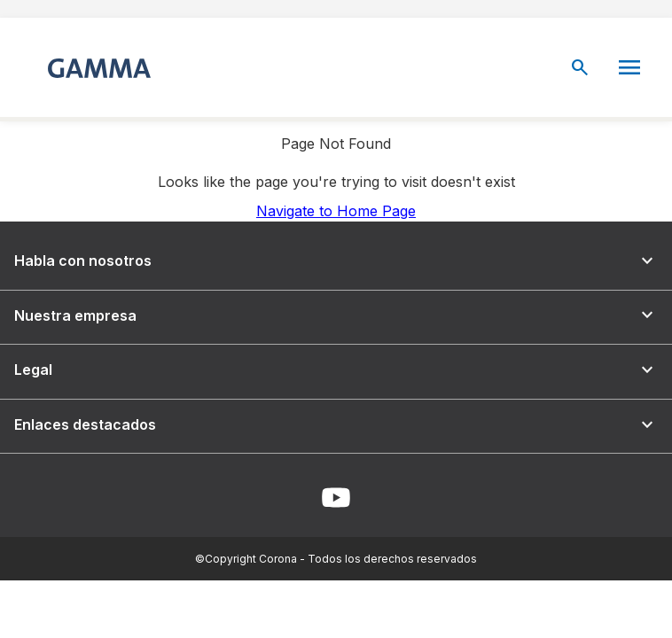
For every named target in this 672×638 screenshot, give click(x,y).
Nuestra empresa (336, 315)
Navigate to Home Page (336, 211)
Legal (336, 370)
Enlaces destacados (336, 425)
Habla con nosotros (336, 261)
